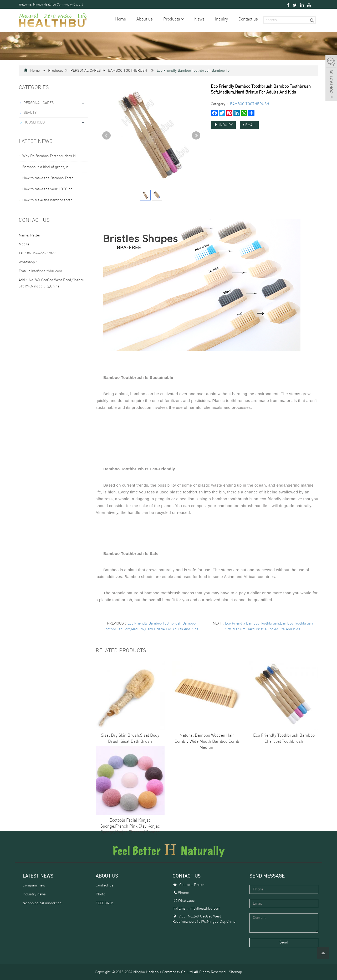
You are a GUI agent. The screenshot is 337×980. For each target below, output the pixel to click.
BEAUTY (30, 113)
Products (173, 19)
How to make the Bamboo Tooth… (49, 178)
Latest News (38, 876)
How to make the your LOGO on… (49, 189)
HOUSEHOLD (34, 122)
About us (145, 19)
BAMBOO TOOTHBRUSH (128, 71)
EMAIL (249, 125)
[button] (182, 19)
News (199, 19)
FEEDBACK (105, 903)
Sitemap (236, 972)
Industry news (34, 894)
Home (121, 19)
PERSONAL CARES (86, 71)
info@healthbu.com (47, 271)
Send (284, 943)
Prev (106, 136)
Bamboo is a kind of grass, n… (47, 167)
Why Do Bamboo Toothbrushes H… (50, 156)
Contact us (248, 19)
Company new (34, 885)
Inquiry (221, 19)
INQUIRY (223, 125)
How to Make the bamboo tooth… (49, 200)
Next (196, 136)
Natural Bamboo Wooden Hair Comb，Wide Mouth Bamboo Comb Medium (207, 742)
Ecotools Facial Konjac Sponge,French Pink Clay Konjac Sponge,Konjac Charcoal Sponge (130, 827)
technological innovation (42, 903)
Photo (100, 894)
